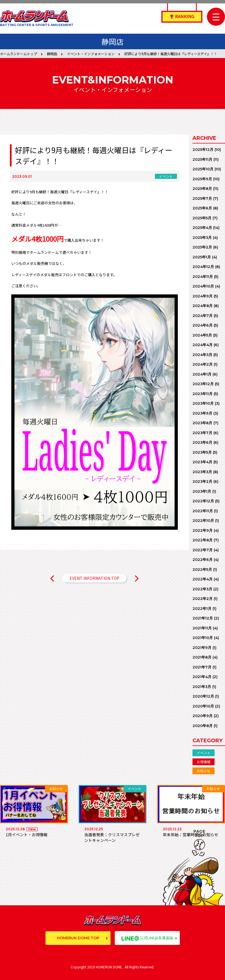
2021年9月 (202, 647)
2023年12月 (203, 384)
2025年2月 (202, 247)
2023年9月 (202, 413)
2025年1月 (202, 257)
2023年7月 (202, 433)
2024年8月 (203, 306)
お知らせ (204, 771)
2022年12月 (203, 501)
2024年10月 (203, 286)
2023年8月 (202, 423)
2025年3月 (202, 237)
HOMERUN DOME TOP (78, 938)
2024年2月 (203, 364)
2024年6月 (203, 325)
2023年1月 (202, 491)
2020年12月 (203, 696)
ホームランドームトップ (19, 54)
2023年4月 (202, 462)
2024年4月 (203, 345)
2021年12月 (203, 618)
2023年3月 (202, 472)
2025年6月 (202, 208)
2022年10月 (203, 520)
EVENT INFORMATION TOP (94, 578)
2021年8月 (202, 657)
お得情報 (204, 762)
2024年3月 (202, 355)
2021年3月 (202, 687)
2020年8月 (203, 726)
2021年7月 (202, 667)
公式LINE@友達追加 (147, 938)
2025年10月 (203, 169)
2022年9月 (203, 530)
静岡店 (52, 54)
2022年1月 (202, 608)
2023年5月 (202, 452)
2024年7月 (203, 316)
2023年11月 (203, 394)
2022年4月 (203, 579)
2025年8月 (202, 188)
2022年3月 (202, 589)
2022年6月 (203, 559)
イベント (204, 753)
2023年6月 (202, 442)
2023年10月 (203, 403)
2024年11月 (203, 276)
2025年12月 (203, 149)
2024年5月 (202, 335)
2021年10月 (203, 638)
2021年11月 (202, 628)
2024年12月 (203, 267)
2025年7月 (202, 198)
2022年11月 (203, 511)
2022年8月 (203, 540)
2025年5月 (202, 218)
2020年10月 (203, 706)
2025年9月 (202, 179)
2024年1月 (202, 374)
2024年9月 (203, 296)
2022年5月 (202, 569)
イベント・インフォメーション (91, 54)
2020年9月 (203, 716)
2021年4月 (202, 677)
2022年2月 (203, 599)
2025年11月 (202, 159)
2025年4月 (202, 228)
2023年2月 (202, 481)
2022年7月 (203, 550)
